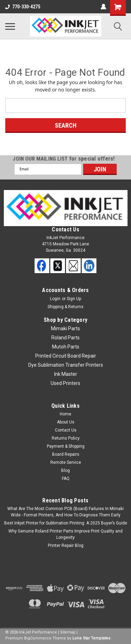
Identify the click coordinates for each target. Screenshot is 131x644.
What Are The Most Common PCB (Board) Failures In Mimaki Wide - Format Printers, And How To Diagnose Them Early (65, 512)
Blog (65, 470)
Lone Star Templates (91, 638)
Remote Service (66, 462)
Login (55, 299)
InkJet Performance (38, 632)
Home (65, 414)
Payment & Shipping (66, 446)
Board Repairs (66, 454)
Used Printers (65, 383)
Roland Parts (65, 338)
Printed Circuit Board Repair (66, 356)
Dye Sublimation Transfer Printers (66, 365)
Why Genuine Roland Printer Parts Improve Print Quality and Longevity (65, 534)
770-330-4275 (23, 7)
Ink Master (66, 374)
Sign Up (74, 299)
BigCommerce (38, 638)
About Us (66, 422)
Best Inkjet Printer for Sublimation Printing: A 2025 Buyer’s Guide (66, 523)
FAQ (66, 479)
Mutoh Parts (66, 347)
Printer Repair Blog (66, 545)
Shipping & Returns (65, 307)
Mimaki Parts (65, 328)
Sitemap (68, 632)
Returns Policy (66, 438)
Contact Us (66, 430)
